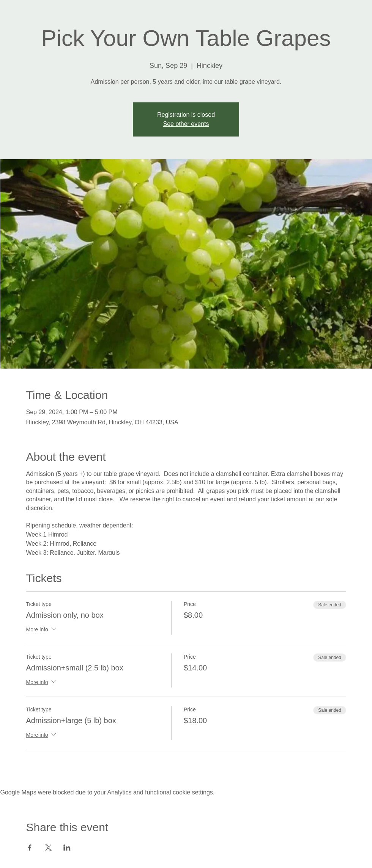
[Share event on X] (48, 848)
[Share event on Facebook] (30, 848)
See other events (186, 124)
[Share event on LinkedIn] (67, 848)
